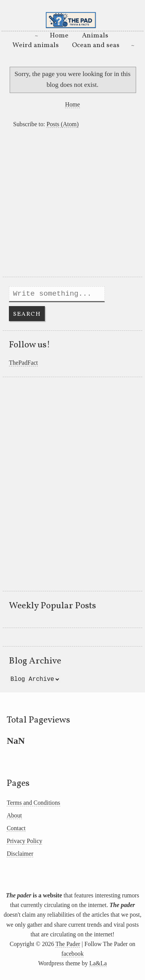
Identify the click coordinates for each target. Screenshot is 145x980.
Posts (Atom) (62, 124)
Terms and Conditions (33, 803)
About (14, 815)
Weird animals (36, 45)
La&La (98, 963)
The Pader (68, 944)
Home (59, 36)
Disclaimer (20, 854)
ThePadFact (23, 363)
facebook (72, 954)
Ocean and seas (96, 45)
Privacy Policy (24, 841)
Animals (95, 36)
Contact (16, 828)
